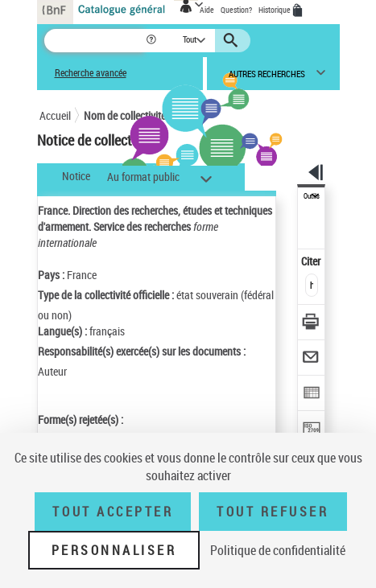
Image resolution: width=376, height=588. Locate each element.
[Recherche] (95, 41)
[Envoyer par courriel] (312, 359)
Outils (312, 196)
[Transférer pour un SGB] (312, 430)
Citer (312, 261)
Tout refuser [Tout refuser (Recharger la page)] (273, 512)
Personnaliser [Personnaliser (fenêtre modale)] (114, 550)
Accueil (55, 115)
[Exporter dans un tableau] (312, 395)
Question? (236, 10)
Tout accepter (113, 512)
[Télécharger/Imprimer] (312, 324)
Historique (275, 10)
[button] (153, 41)
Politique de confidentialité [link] (278, 550)
